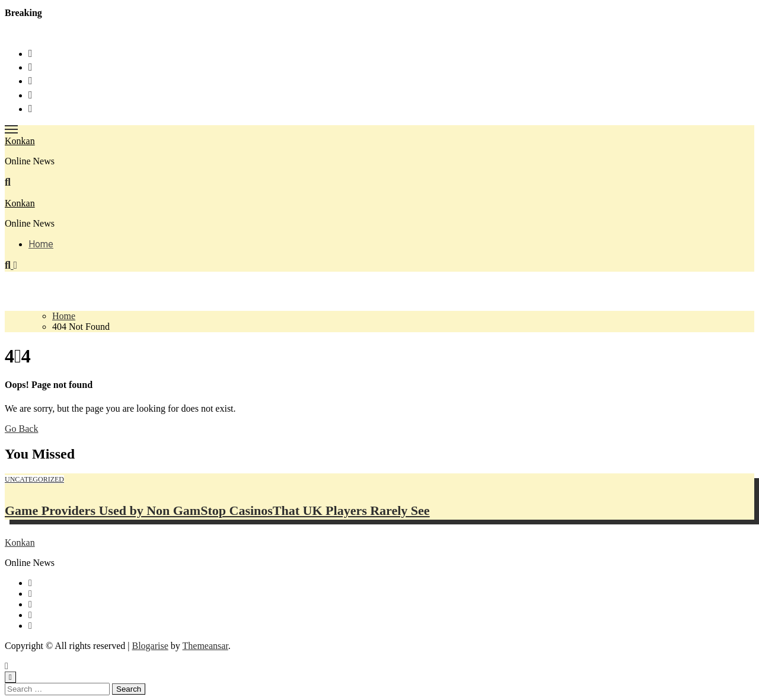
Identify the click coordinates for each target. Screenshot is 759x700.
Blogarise (150, 646)
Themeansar (205, 646)
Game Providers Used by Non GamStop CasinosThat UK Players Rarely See (217, 510)
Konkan (20, 141)
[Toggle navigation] (11, 129)
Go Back (21, 429)
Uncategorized (34, 479)
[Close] (10, 677)
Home (41, 244)
